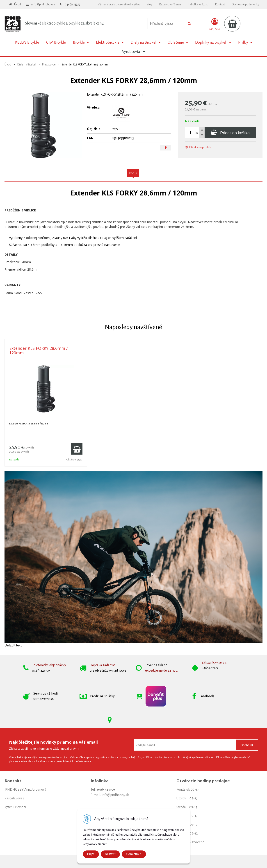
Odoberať (247, 745)
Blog (150, 4)
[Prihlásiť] (215, 25)
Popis (133, 173)
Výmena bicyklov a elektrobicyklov (119, 4)
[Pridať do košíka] (230, 132)
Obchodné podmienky (245, 4)
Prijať (91, 854)
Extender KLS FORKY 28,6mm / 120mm (39, 350)
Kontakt (220, 4)
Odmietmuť (134, 854)
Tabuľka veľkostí (198, 4)
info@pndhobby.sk (43, 4)
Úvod (18, 4)
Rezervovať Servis (170, 4)
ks (197, 133)
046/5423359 (73, 4)
